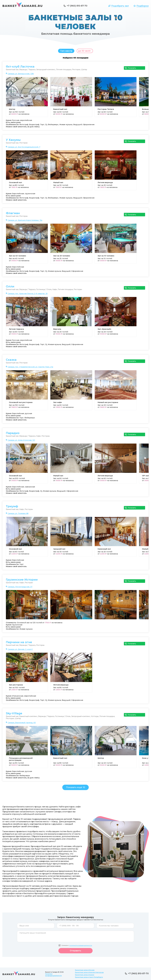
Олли (10, 288)
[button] (146, 94)
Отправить (75, 952)
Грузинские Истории (22, 581)
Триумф (12, 508)
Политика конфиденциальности (53, 975)
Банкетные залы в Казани (85, 975)
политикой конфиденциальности (81, 947)
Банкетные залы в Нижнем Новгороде (89, 972)
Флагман (13, 214)
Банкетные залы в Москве (85, 970)
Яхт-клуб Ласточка (20, 68)
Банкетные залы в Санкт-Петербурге (89, 977)
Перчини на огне (19, 643)
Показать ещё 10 (76, 789)
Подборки (143, 6)
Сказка (11, 361)
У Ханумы (13, 141)
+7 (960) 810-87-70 (77, 6)
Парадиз (13, 434)
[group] (27, 98)
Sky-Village (14, 715)
